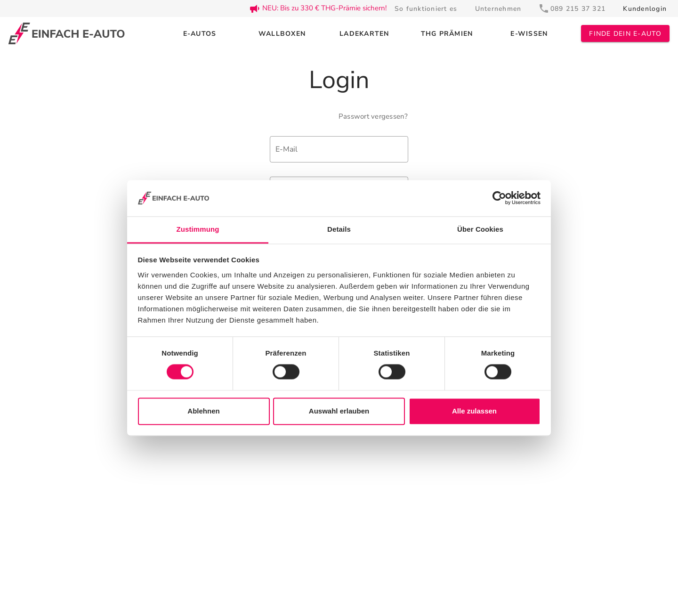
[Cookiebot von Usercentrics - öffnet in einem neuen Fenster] (499, 198)
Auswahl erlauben (339, 411)
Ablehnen (203, 411)
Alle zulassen (474, 411)
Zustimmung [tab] (198, 229)
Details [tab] (339, 229)
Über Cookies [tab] (480, 229)
